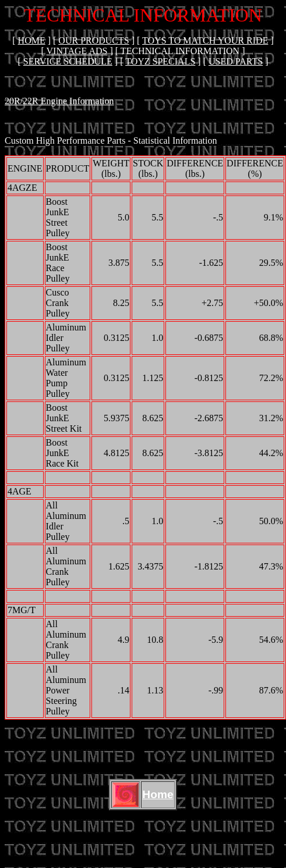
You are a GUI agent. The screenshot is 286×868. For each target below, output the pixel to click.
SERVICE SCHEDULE (68, 61)
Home (32, 40)
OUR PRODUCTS (93, 40)
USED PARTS (236, 61)
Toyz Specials (160, 61)
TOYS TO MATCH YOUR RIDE (205, 40)
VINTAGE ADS (77, 51)
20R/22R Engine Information (59, 101)
